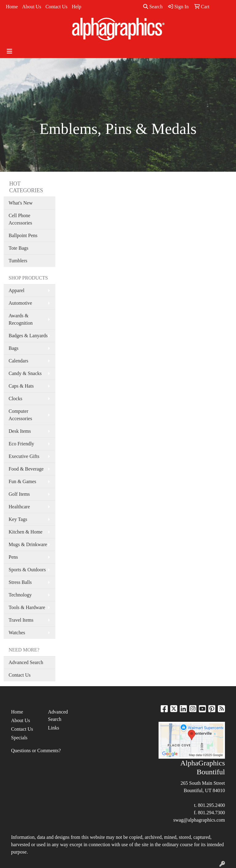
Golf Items (19, 494)
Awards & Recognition (21, 319)
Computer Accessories (20, 415)
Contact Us (57, 7)
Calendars (18, 361)
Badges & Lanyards (28, 336)
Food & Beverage (26, 469)
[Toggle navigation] (10, 51)
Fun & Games (22, 481)
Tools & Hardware (27, 607)
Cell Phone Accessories (20, 219)
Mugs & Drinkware (28, 544)
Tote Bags (18, 248)
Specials (19, 738)
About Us (32, 7)
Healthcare (19, 507)
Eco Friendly (21, 444)
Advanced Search (26, 662)
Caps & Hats (21, 386)
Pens (13, 557)
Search (153, 7)
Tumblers (18, 261)
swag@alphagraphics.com (199, 820)
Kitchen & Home (26, 532)
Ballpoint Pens (23, 235)
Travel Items (21, 620)
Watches (17, 633)
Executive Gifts (24, 456)
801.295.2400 (211, 805)
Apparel (17, 290)
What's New (21, 203)
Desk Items (20, 431)
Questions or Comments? (36, 751)
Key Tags (18, 519)
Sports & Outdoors (27, 570)
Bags (14, 348)
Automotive (20, 303)
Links (53, 728)
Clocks (15, 399)
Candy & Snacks (25, 373)
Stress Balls (20, 582)
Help (76, 7)
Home (12, 7)
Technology (20, 595)
